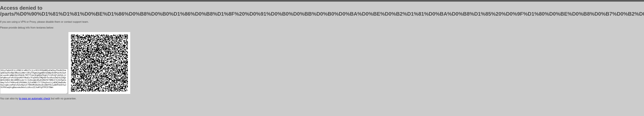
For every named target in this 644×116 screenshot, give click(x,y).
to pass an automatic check (35, 99)
